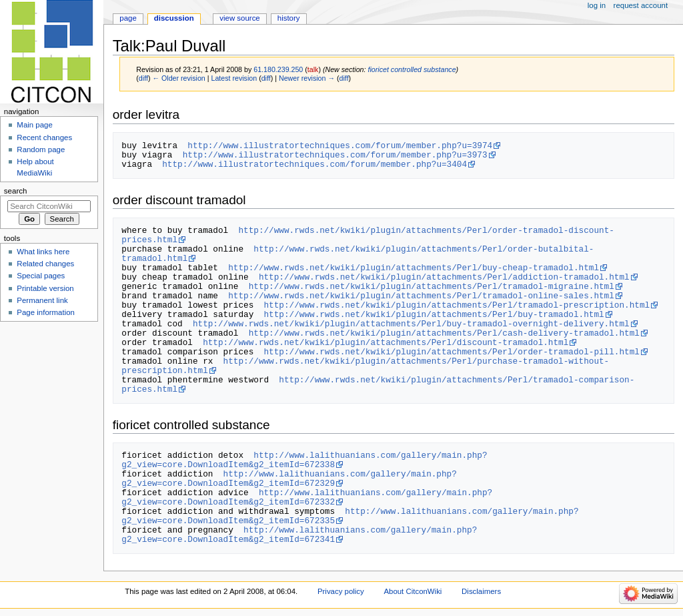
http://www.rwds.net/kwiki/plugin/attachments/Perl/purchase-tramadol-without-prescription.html (365, 366)
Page (128, 18)
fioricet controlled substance (412, 69)
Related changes (45, 264)
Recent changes (44, 137)
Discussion (174, 18)
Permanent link (42, 300)
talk (313, 69)
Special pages (41, 276)
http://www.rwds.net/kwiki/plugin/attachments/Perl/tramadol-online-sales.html (421, 296)
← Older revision (178, 78)
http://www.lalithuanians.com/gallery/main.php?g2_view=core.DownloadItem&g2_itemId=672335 (350, 516)
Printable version (45, 288)
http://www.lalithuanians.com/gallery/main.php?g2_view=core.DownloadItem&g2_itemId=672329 (289, 479)
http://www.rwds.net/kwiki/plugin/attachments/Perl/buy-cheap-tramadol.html (414, 268)
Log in (597, 5)
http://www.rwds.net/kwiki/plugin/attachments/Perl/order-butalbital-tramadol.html (358, 254)
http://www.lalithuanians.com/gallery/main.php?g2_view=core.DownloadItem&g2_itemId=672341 (299, 535)
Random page (41, 149)
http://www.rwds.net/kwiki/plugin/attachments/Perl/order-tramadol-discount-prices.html (368, 235)
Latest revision (234, 78)
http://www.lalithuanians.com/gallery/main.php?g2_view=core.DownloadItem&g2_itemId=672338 (304, 460)
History (289, 18)
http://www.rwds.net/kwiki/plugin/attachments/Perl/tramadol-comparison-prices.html (378, 384)
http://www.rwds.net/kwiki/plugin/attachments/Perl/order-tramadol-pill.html (451, 352)
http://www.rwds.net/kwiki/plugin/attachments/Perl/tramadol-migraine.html (432, 286)
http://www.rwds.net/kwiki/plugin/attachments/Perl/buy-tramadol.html (434, 314)
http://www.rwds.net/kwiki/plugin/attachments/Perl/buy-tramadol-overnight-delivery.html (411, 324)
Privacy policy (341, 591)
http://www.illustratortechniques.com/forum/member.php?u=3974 (340, 145)
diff (143, 78)
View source (239, 18)
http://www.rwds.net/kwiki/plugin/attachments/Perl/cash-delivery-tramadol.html (444, 333)
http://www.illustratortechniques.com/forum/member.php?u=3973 (335, 155)
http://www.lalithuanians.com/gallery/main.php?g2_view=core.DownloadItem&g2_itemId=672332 (307, 497)
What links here (43, 252)
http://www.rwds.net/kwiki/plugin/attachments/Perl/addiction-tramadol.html (444, 277)
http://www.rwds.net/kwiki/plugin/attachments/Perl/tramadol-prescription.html (457, 305)
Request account (641, 5)
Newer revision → (307, 78)
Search (16, 191)
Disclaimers (481, 591)
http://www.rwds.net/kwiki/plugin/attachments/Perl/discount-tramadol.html (386, 342)
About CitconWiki (413, 591)
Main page (35, 125)
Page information (46, 312)
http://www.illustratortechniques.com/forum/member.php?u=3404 (314, 164)
